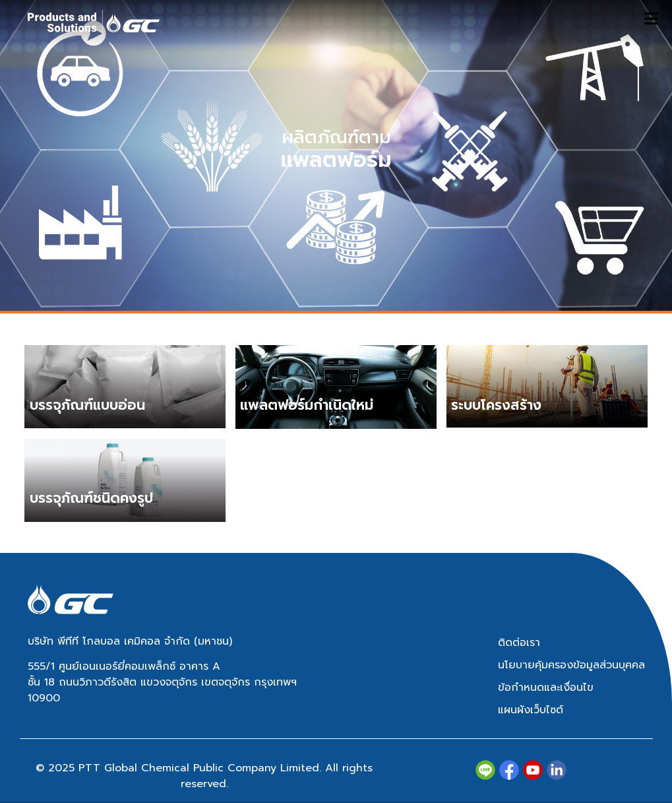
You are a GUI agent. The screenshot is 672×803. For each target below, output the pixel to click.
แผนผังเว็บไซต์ (531, 710)
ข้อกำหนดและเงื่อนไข (546, 688)
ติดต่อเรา (519, 643)
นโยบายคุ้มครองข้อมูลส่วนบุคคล (571, 665)
